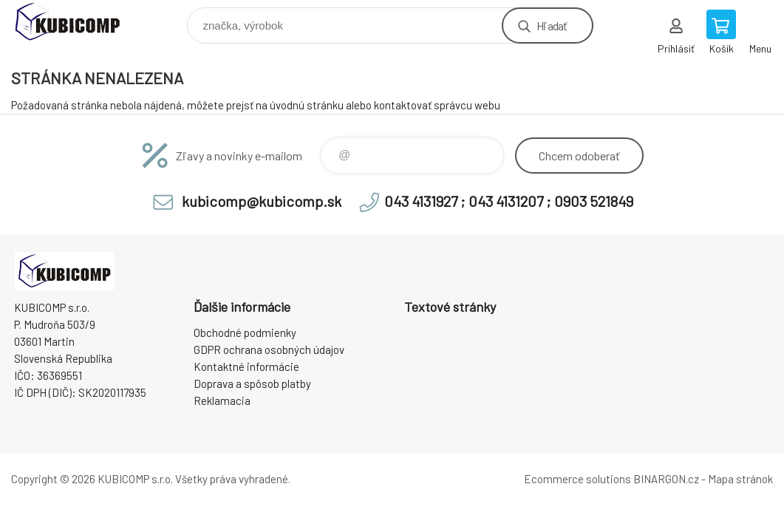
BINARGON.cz (666, 479)
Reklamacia (222, 400)
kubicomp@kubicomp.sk (262, 201)
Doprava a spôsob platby (252, 383)
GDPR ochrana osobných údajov (269, 349)
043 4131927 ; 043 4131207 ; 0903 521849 (509, 201)
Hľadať (552, 25)
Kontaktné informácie (246, 366)
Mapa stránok (740, 479)
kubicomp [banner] (76, 22)
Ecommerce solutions (577, 479)
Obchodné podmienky (245, 332)
